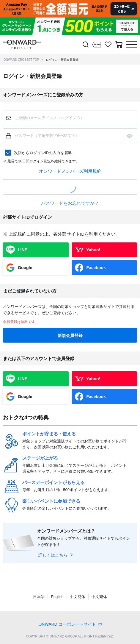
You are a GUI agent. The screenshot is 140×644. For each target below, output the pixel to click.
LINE (23, 250)
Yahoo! (93, 250)
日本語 (39, 597)
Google (25, 268)
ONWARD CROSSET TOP (21, 60)
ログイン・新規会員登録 (62, 60)
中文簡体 (78, 597)
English (57, 597)
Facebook (96, 268)
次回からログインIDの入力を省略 (43, 153)
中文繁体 (99, 597)
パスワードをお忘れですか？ (70, 203)
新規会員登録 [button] (70, 335)
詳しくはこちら (53, 555)
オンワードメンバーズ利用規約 (70, 171)
